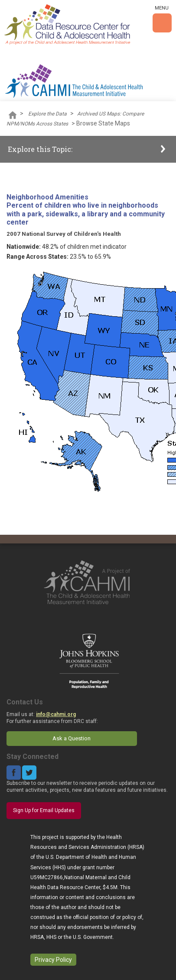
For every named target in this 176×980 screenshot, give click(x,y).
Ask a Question (72, 738)
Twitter (29, 773)
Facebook (14, 773)
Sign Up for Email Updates (44, 810)
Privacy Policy (53, 960)
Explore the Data (47, 114)
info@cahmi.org (56, 714)
